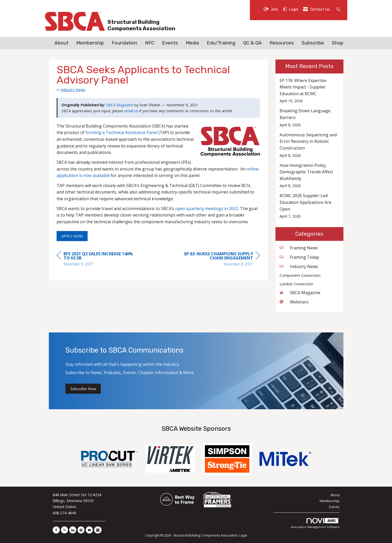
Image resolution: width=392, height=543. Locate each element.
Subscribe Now (83, 389)
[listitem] (309, 91)
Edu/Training (221, 43)
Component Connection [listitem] (300, 275)
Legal (243, 535)
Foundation (124, 43)
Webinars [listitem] (294, 302)
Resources (282, 43)
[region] (221, 260)
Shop (338, 43)
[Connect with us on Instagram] (81, 530)
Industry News (73, 90)
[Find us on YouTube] (89, 530)
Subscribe (313, 43)
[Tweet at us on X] (64, 530)
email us (131, 111)
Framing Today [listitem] (299, 257)
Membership (90, 43)
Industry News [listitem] (299, 266)
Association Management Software (315, 523)
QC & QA (252, 43)
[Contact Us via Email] (98, 530)
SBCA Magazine (120, 105)
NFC (150, 43)
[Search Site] (339, 9)
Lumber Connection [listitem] (296, 284)
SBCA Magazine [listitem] (300, 293)
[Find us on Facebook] (56, 530)
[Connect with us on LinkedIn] (73, 530)
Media (192, 43)
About (62, 43)
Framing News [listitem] (299, 248)
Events (170, 43)
